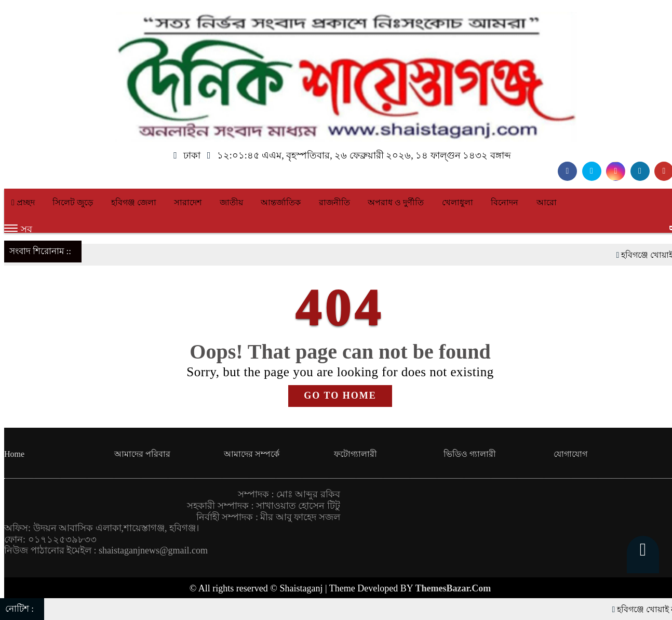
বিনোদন (505, 202)
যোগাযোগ (570, 454)
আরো (547, 202)
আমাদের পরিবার (142, 454)
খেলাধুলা (458, 202)
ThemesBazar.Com (453, 588)
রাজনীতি (334, 202)
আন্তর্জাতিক (281, 202)
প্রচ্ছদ (23, 202)
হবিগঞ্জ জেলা (134, 202)
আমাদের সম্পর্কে (252, 454)
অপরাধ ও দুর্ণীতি (396, 202)
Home (14, 454)
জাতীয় (231, 202)
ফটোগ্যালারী (355, 454)
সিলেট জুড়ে (73, 202)
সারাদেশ (188, 202)
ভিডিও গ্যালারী (470, 454)
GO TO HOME (340, 395)
